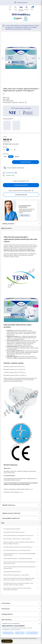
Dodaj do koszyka (26, 162)
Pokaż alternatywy (8, 633)
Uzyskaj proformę (21, 195)
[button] (16, 8)
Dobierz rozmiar (20, 633)
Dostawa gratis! (11, 173)
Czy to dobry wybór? (32, 633)
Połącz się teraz (25, 215)
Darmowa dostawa (22, 2)
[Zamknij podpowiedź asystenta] (39, 624)
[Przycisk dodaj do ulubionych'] (4, 94)
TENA (8, 97)
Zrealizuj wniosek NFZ (21, 185)
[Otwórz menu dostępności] (7, 641)
